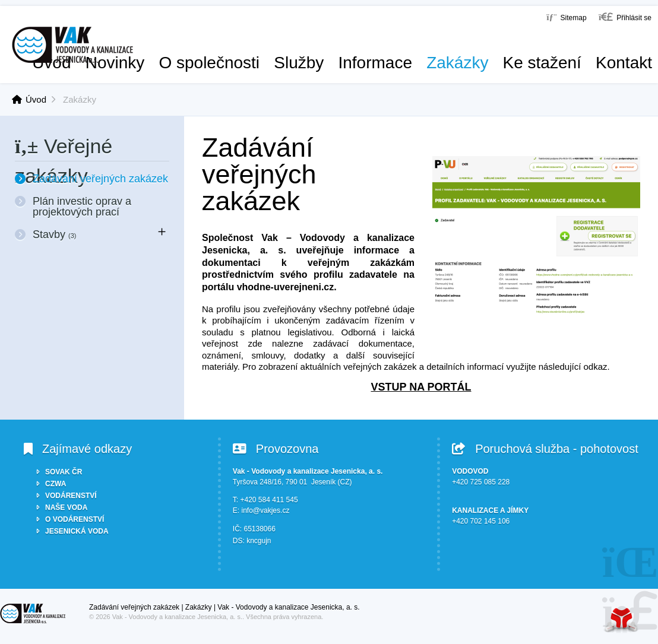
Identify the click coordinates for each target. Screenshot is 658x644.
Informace (375, 63)
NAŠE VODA (66, 507)
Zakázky (457, 63)
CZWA (56, 484)
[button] (625, 17)
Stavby (54, 234)
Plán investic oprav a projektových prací (82, 207)
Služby (299, 63)
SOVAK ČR (64, 472)
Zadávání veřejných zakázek (100, 179)
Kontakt (624, 63)
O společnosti (209, 63)
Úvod (72, 45)
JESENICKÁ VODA (77, 531)
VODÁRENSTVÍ (71, 496)
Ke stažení (542, 63)
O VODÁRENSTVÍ (75, 519)
